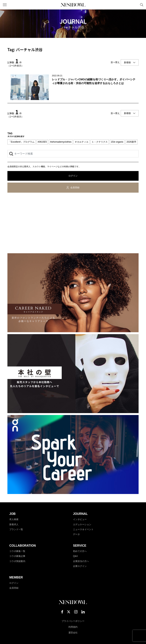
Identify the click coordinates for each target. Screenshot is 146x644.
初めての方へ (80, 551)
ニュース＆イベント (83, 529)
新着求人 (14, 524)
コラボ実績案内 (17, 561)
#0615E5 (42, 142)
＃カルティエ (82, 142)
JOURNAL (80, 514)
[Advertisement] (73, 224)
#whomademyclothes (61, 142)
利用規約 (73, 627)
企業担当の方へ (81, 561)
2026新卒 (131, 142)
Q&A (75, 556)
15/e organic (117, 142)
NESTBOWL (73, 5)
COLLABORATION (23, 546)
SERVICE (80, 546)
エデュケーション (82, 524)
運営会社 (73, 633)
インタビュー (80, 519)
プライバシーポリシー (73, 621)
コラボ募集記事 (17, 556)
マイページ (135, 5)
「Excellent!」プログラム (21, 142)
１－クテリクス (100, 142)
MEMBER (16, 577)
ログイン (73, 176)
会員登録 (75, 188)
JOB (12, 514)
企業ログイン (80, 566)
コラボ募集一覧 (17, 551)
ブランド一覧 (16, 529)
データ (76, 534)
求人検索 (14, 519)
